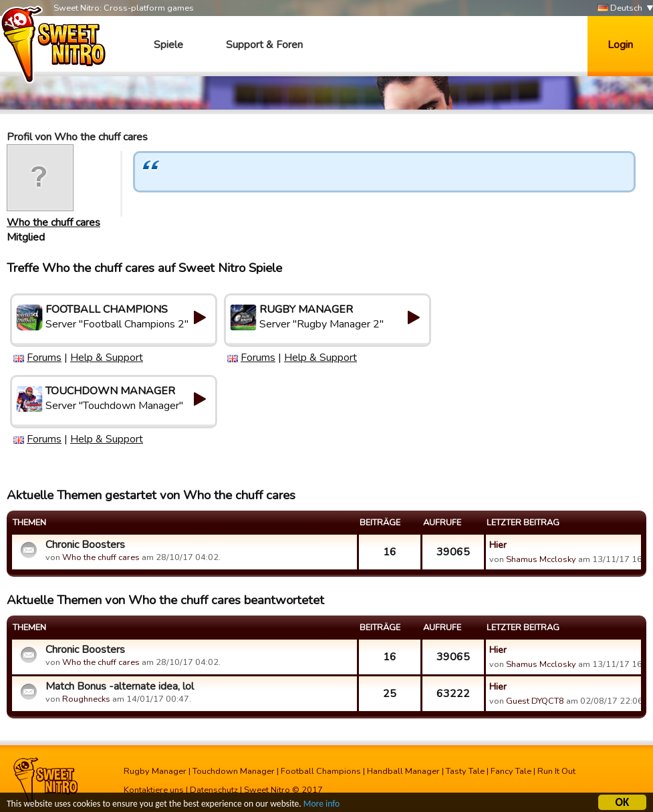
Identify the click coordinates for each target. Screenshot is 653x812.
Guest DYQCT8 (535, 701)
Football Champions (321, 771)
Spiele (168, 45)
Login (620, 45)
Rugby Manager (155, 771)
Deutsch (620, 8)
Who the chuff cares (53, 223)
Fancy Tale (511, 771)
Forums (44, 358)
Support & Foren (264, 45)
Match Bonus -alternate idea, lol (120, 686)
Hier (498, 545)
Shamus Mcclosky (541, 559)
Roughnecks (86, 699)
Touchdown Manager (234, 771)
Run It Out (556, 771)
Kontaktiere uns (154, 790)
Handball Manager (403, 771)
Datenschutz (214, 790)
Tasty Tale (465, 771)
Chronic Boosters (85, 545)
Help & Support (107, 358)
